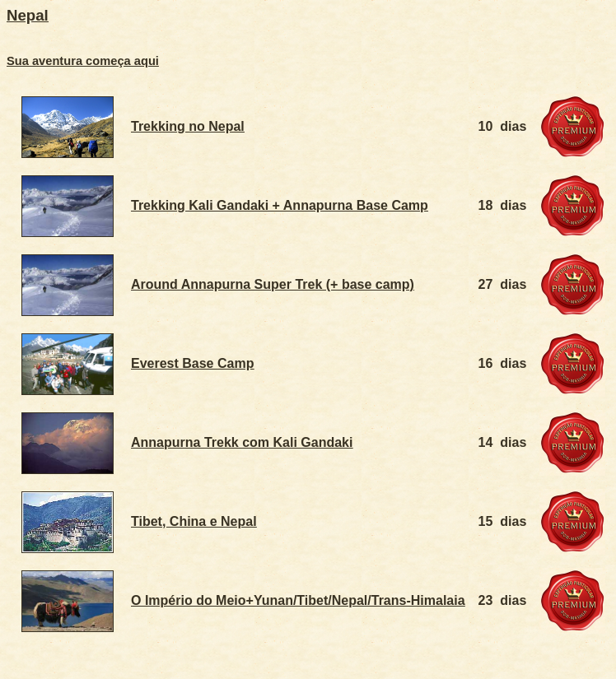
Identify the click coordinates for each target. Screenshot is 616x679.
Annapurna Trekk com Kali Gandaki (242, 442)
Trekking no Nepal (188, 126)
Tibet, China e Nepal (194, 521)
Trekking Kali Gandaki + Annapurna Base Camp (280, 205)
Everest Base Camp (192, 363)
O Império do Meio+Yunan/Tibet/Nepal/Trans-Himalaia (298, 600)
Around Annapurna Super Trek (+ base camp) (273, 284)
